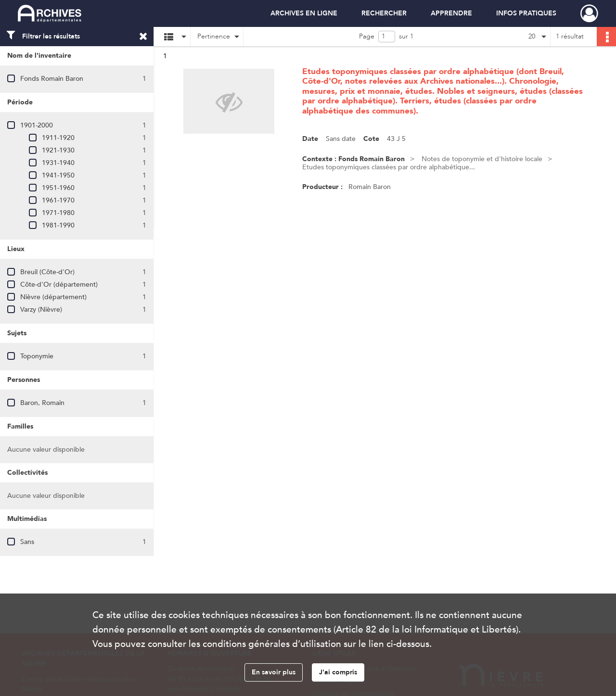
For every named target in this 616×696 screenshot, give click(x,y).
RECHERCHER (384, 13)
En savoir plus (274, 672)
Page (367, 36)
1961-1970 (58, 200)
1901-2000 (37, 125)
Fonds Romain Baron (52, 79)
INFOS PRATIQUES (526, 13)
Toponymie (37, 356)
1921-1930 (58, 150)
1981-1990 (58, 225)
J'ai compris (338, 672)
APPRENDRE (451, 13)
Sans (27, 542)
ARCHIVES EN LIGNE (304, 13)
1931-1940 (58, 163)
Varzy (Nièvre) (41, 310)
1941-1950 (58, 175)
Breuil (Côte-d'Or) (47, 272)
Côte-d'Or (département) (59, 285)
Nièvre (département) (53, 297)
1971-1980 (58, 213)
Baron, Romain (42, 403)
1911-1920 (58, 138)
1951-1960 (58, 188)
